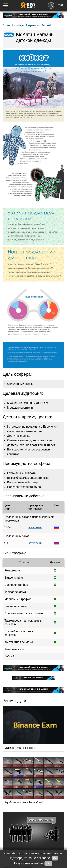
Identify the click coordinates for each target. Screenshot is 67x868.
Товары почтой (33, 25)
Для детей (47, 25)
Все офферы (18, 25)
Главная (6, 25)
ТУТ (48, 864)
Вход (61, 5)
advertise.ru (35, 527)
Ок (55, 858)
